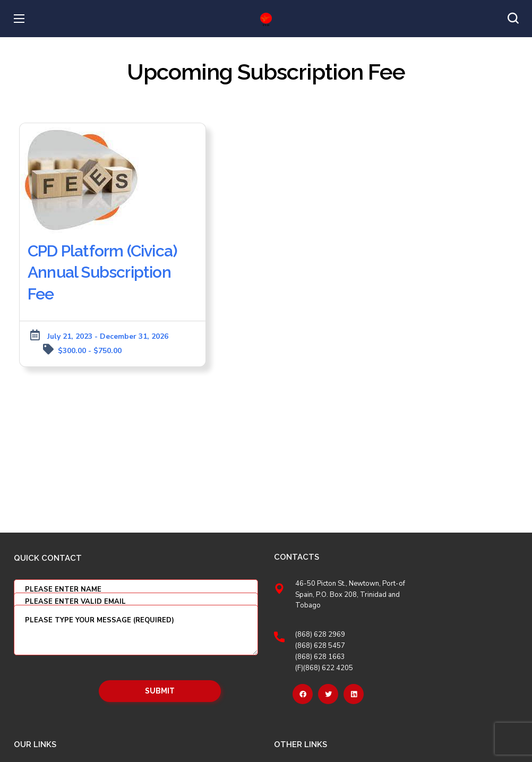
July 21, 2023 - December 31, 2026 (108, 336)
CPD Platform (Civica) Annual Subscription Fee (102, 272)
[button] (513, 19)
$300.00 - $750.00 (90, 351)
